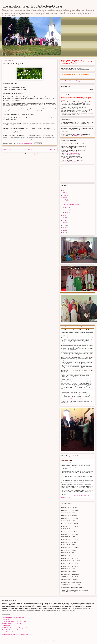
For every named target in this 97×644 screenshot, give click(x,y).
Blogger (57, 641)
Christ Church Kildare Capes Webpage (71, 81)
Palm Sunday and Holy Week (13, 64)
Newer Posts (7, 149)
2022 (65, 190)
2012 (65, 230)
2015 (65, 223)
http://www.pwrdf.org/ (79, 136)
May (66, 200)
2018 (65, 215)
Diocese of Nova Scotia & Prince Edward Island (14, 621)
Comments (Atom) (33, 154)
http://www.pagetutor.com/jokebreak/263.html (73, 399)
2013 (65, 228)
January (67, 212)
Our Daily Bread (6, 626)
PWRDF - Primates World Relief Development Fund (15, 628)
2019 (65, 198)
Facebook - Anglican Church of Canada (12, 624)
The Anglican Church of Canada (10, 630)
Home (30, 149)
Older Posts (53, 149)
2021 (65, 193)
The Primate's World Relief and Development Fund (15, 634)
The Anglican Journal (7, 632)
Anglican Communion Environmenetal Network (14, 617)
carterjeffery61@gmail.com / (72, 162)
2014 (65, 225)
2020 (65, 195)
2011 (64, 233)
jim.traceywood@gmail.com (72, 153)
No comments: (28, 143)
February (67, 210)
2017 (65, 218)
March (66, 208)
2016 (65, 220)
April (66, 202)
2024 (65, 188)
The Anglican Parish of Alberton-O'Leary (33, 6)
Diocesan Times (6, 619)
